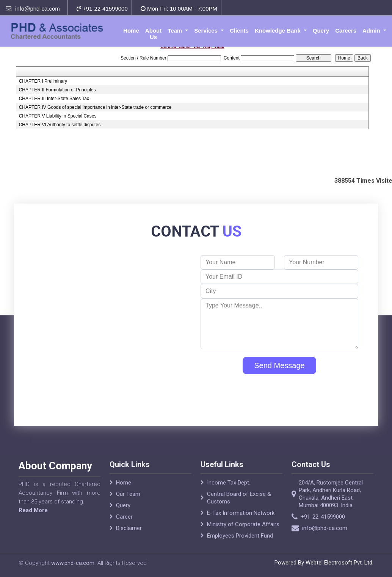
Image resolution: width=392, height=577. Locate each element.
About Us (153, 34)
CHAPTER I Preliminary (43, 81)
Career (124, 524)
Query (321, 31)
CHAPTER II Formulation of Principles (57, 90)
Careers (346, 31)
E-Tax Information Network (241, 520)
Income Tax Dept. (229, 489)
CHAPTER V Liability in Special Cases (58, 116)
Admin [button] (372, 31)
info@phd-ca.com (38, 9)
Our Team (128, 501)
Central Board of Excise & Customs (239, 505)
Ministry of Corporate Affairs (243, 531)
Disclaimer (129, 535)
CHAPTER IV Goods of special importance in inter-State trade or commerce (95, 107)
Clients (239, 31)
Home (131, 31)
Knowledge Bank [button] (278, 31)
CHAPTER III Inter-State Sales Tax (54, 99)
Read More (26, 510)
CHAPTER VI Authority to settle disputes (60, 125)
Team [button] (176, 31)
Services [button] (207, 31)
